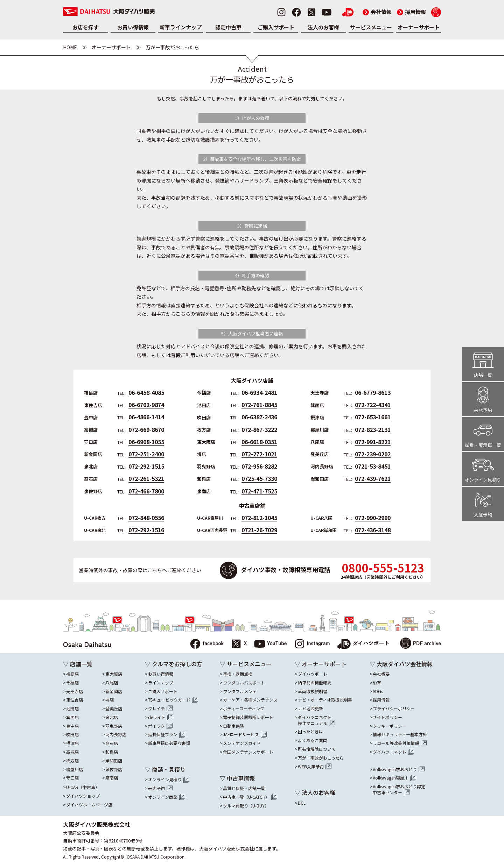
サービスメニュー (371, 27)
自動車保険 (233, 726)
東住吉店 (75, 700)
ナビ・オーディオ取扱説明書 (325, 700)
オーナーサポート (419, 27)
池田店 (72, 709)
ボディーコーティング (244, 709)
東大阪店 (114, 674)
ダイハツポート (363, 644)
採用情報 (411, 12)
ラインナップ (161, 683)
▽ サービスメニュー (246, 664)
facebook (207, 644)
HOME (70, 47)
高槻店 (72, 752)
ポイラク (160, 726)
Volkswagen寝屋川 (394, 778)
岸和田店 (114, 761)
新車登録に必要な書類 (169, 743)
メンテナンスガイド (242, 743)
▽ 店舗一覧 (78, 664)
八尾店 (112, 683)
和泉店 (112, 752)
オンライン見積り (169, 780)
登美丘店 (114, 709)
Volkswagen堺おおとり (399, 769)
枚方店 (72, 761)
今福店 (72, 683)
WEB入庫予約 (315, 767)
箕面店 (72, 717)
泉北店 (112, 717)
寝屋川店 (75, 769)
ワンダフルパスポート (244, 683)
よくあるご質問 (313, 740)
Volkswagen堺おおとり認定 (399, 790)
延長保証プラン (167, 734)
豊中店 (72, 726)
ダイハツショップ (83, 796)
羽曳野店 (114, 726)
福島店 (72, 674)
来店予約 (160, 788)
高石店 (112, 743)
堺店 (110, 700)
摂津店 (72, 743)
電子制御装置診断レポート (248, 717)
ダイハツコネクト (316, 720)
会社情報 (377, 12)
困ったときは (310, 732)
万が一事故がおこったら (321, 758)
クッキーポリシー (390, 726)
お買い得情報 (133, 27)
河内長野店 (116, 734)
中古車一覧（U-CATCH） (250, 797)
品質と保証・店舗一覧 (244, 788)
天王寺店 (75, 691)
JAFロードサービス (245, 734)
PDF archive (421, 644)
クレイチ (160, 709)
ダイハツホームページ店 (89, 805)
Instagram (312, 644)
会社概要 (381, 674)
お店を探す (86, 27)
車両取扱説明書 (313, 691)
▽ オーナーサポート (321, 664)
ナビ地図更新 (310, 709)
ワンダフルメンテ (240, 691)
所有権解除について (317, 749)
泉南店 (112, 778)
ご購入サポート (276, 27)
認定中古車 (228, 27)
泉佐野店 (114, 769)
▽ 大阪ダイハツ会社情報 (401, 664)
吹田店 (72, 734)
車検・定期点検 (238, 674)
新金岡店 (114, 691)
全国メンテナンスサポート (248, 752)
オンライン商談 (167, 797)
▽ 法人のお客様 (315, 792)
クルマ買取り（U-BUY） (246, 806)
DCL (302, 803)
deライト (161, 717)
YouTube (271, 644)
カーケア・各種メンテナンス (250, 700)
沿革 (377, 683)
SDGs (378, 691)
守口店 (72, 778)
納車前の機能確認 (315, 683)
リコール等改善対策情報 (400, 743)
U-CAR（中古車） (83, 787)
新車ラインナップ (181, 27)
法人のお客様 (323, 27)
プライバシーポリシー (394, 709)
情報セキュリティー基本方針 (400, 734)
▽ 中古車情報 (237, 778)
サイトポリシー (387, 717)
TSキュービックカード (173, 700)
